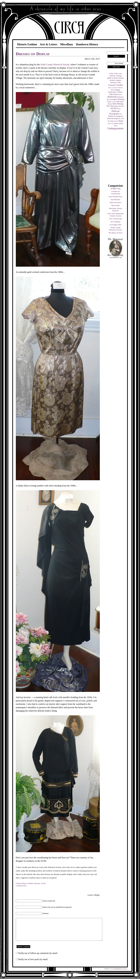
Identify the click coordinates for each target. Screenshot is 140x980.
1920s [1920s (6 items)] (111, 74)
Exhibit (30, 883)
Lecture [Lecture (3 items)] (114, 102)
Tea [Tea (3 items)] (112, 124)
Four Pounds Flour (116, 197)
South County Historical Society (116, 229)
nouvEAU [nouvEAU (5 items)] (121, 106)
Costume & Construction (115, 192)
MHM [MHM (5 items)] (114, 104)
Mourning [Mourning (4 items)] (114, 106)
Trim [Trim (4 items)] (116, 126)
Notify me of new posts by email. (33, 959)
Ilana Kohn (116, 205)
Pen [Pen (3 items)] (119, 109)
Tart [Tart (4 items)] (109, 123)
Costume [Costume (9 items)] (112, 85)
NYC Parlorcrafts (115, 219)
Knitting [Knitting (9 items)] (121, 99)
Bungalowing (116, 188)
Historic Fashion (27, 44)
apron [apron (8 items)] (109, 78)
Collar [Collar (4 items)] (119, 83)
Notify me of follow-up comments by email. (38, 953)
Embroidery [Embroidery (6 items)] (112, 92)
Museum (37, 883)
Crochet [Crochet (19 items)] (119, 85)
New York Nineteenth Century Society (115, 215)
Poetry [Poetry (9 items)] (111, 116)
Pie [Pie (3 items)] (121, 114)
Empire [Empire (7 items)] (120, 92)
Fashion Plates (21, 883)
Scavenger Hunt (115, 225)
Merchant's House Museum (116, 209)
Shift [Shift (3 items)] (123, 119)
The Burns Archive (116, 233)
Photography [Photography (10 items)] (114, 114)
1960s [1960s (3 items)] (120, 74)
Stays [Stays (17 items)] (121, 121)
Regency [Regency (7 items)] (117, 118)
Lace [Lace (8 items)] (109, 102)
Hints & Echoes (116, 202)
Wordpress (124, 969)
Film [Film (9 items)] (111, 94)
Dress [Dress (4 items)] (113, 90)
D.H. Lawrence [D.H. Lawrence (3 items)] (113, 88)
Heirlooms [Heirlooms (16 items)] (112, 97)
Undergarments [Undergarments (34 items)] (116, 128)
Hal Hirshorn (116, 199)
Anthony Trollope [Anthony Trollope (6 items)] (115, 76)
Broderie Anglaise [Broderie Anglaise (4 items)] (115, 80)
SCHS (43, 883)
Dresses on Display (33, 54)
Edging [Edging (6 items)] (118, 90)
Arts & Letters (49, 44)
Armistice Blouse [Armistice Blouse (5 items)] (118, 78)
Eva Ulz (111, 969)
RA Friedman (116, 222)
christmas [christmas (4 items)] (113, 83)
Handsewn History (87, 44)
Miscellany (67, 44)
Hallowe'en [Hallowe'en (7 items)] (118, 94)
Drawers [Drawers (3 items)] (120, 88)
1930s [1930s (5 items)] (116, 74)
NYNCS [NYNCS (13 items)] (114, 108)
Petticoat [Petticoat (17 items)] (116, 111)
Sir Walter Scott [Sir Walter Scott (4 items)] (113, 121)
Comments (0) (21, 886)
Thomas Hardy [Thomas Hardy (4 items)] (118, 123)
